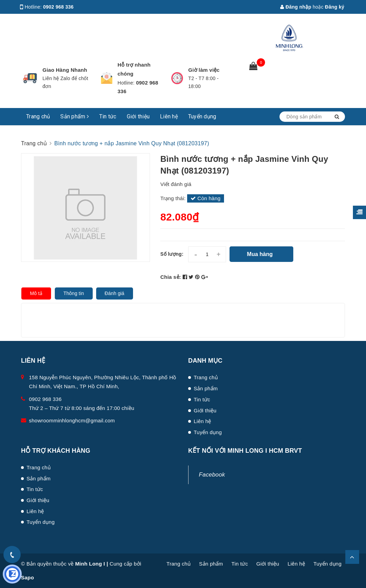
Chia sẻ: (171, 277)
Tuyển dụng (202, 116)
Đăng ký (335, 7)
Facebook (212, 475)
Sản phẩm (75, 116)
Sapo (28, 577)
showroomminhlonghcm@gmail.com (72, 420)
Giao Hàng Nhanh (65, 70)
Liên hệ (169, 116)
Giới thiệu (138, 116)
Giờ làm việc (204, 70)
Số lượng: (172, 254)
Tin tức (108, 116)
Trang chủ (38, 116)
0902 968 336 (58, 7)
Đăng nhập (296, 7)
